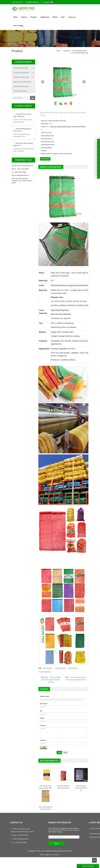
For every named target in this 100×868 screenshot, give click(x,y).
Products (34, 17)
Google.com (48, 855)
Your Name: (44, 704)
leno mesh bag (47, 668)
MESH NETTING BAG (21, 86)
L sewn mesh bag (60, 668)
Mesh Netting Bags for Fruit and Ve (22, 130)
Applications (45, 17)
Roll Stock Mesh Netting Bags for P (23, 144)
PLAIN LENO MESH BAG (80, 53)
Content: (43, 725)
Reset (65, 752)
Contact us (72, 17)
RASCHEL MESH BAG (21, 77)
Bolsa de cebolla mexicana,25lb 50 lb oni (81, 788)
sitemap (69, 851)
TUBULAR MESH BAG (21, 73)
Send (59, 752)
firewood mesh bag (45, 672)
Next (84, 82)
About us (24, 17)
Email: (42, 718)
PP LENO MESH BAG (79, 51)
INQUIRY (45, 159)
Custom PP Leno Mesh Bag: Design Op (22, 115)
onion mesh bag (73, 668)
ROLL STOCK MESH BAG (23, 82)
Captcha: (43, 740)
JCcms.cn (56, 855)
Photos (55, 17)
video (63, 17)
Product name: (45, 696)
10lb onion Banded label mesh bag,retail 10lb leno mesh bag (51, 680)
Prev (43, 82)
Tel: (41, 711)
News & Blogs (18, 26)
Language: (48, 2)
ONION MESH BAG (20, 91)
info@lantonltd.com (32, 2)
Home (15, 17)
